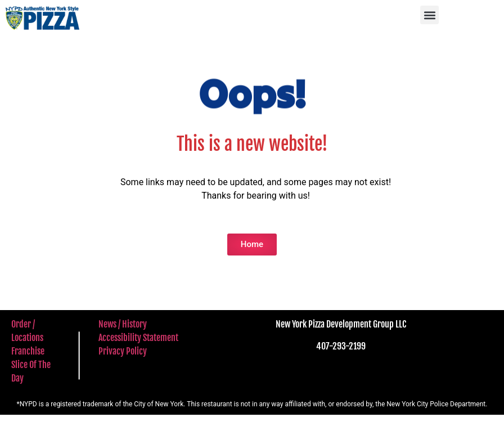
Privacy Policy (123, 351)
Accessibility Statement (138, 338)
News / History (123, 324)
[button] (429, 15)
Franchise (28, 351)
